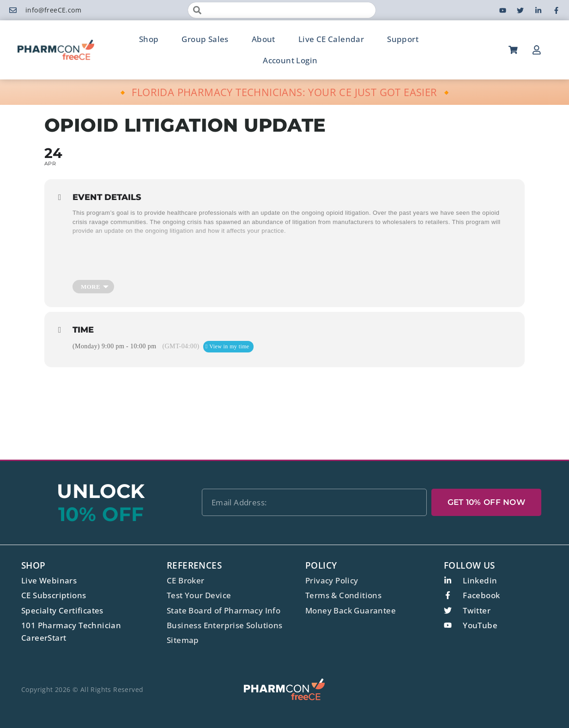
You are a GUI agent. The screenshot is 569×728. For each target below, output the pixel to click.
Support (403, 39)
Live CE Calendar (331, 39)
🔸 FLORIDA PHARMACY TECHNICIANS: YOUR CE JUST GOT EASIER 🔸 (285, 92)
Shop (149, 39)
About (263, 39)
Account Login (290, 60)
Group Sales (205, 39)
